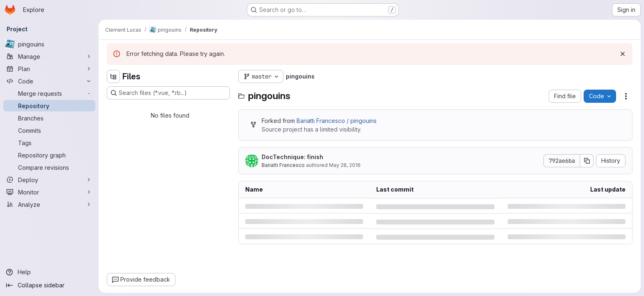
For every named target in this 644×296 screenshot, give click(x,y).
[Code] (49, 81)
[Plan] (49, 69)
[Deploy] (49, 180)
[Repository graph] (49, 155)
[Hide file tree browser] (113, 76)
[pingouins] (49, 44)
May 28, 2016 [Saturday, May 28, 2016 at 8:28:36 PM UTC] (345, 165)
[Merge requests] (49, 93)
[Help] (49, 272)
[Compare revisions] (49, 167)
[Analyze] (49, 204)
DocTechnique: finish (292, 157)
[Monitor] (49, 192)
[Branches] (49, 118)
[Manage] (49, 56)
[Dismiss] (623, 54)
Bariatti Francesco (283, 165)
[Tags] (49, 143)
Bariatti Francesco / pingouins (337, 121)
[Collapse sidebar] (49, 285)
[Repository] (49, 106)
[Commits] (49, 130)
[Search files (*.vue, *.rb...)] (168, 93)
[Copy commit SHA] (587, 161)
